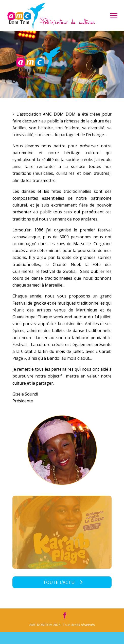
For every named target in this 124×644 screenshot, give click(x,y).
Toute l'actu (59, 582)
